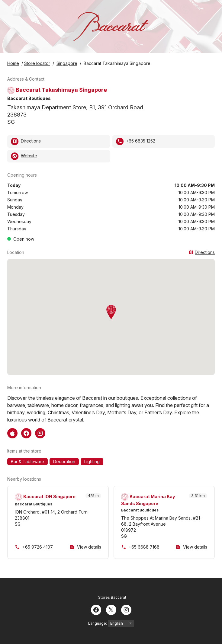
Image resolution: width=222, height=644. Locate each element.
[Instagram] (126, 609)
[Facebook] (96, 609)
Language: (111, 623)
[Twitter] (111, 609)
